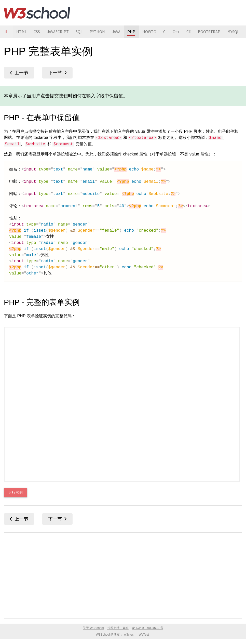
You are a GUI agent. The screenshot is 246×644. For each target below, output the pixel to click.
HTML (22, 32)
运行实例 (16, 492)
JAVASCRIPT (58, 32)
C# (191, 32)
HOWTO (151, 32)
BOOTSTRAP (211, 32)
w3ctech (130, 635)
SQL (80, 32)
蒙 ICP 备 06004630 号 (148, 628)
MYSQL (235, 32)
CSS (37, 32)
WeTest (144, 635)
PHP (133, 32)
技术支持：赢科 (118, 628)
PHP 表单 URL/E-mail (19, 73)
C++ (178, 32)
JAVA (117, 32)
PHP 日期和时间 (57, 73)
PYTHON (98, 32)
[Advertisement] (123, 574)
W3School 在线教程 (37, 13)
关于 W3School (93, 628)
